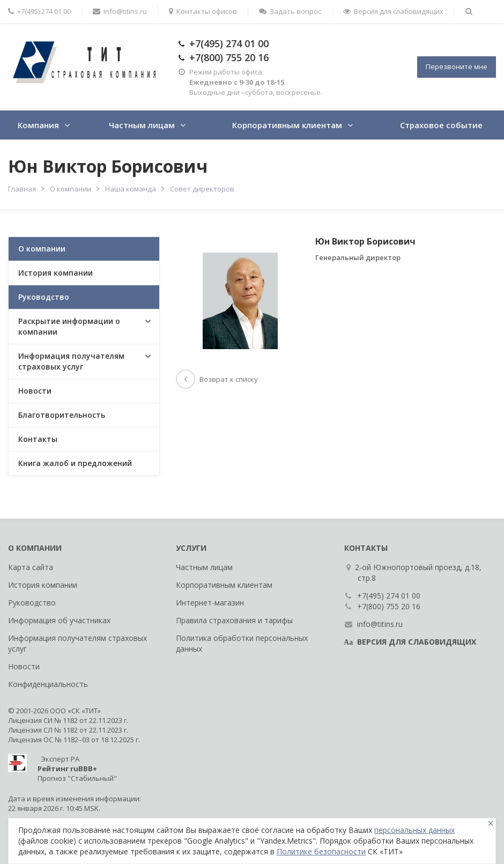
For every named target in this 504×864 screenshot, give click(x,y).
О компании (71, 189)
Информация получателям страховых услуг (71, 361)
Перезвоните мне (457, 67)
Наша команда (131, 189)
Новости (35, 391)
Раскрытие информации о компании (69, 326)
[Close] (491, 824)
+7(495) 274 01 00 (229, 43)
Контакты (38, 439)
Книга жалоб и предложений (75, 463)
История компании (55, 273)
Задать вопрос (290, 11)
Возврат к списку (217, 379)
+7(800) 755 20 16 (229, 57)
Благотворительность (62, 415)
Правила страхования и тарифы (234, 620)
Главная (22, 189)
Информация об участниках (59, 620)
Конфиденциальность (48, 684)
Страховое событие (441, 125)
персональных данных (414, 830)
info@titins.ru (120, 11)
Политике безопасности (321, 851)
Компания (38, 125)
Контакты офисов (203, 11)
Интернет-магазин (210, 603)
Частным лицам (142, 125)
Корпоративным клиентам (287, 125)
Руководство (44, 297)
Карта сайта (31, 567)
